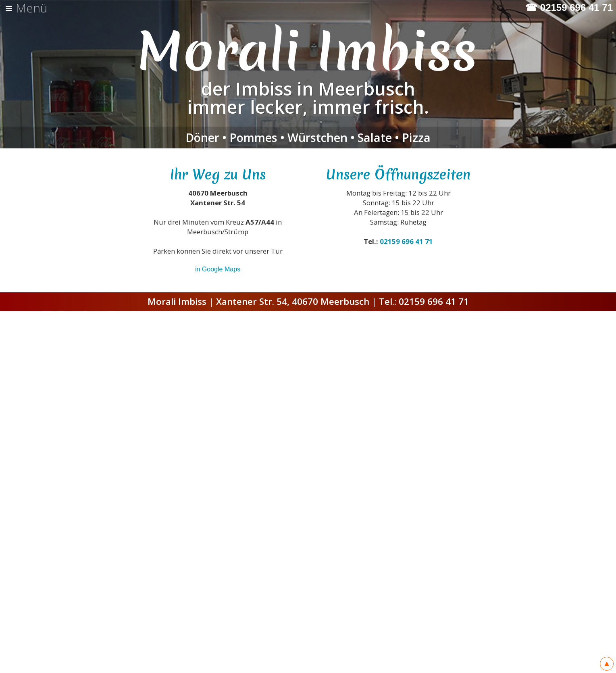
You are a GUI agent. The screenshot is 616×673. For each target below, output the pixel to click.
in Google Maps (218, 269)
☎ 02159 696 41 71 (569, 8)
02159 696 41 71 (406, 241)
